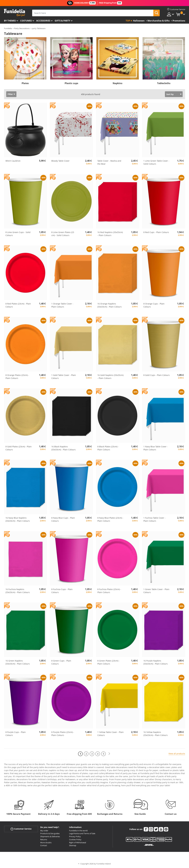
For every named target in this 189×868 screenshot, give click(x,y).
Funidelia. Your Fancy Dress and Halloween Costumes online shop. (14, 13)
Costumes (26, 21)
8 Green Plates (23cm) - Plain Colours (108, 662)
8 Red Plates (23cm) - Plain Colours (18, 305)
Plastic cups (71, 83)
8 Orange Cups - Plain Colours (154, 305)
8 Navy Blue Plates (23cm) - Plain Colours (110, 519)
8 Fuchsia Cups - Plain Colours (62, 591)
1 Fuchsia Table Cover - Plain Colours (154, 519)
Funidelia (8, 28)
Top (128, 21)
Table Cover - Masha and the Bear (109, 162)
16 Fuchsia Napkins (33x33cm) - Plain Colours (18, 591)
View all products (177, 754)
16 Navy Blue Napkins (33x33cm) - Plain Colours (18, 519)
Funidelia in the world (78, 831)
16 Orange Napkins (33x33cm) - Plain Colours (110, 305)
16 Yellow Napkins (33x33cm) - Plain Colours (156, 734)
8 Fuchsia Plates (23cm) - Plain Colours (109, 591)
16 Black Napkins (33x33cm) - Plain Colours (63, 448)
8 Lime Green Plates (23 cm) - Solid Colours (63, 234)
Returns (44, 839)
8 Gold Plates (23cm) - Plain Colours (19, 448)
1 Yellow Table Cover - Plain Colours (111, 734)
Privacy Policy (75, 836)
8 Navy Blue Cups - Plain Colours (63, 519)
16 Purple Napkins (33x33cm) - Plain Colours (156, 662)
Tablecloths (164, 83)
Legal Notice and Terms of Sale (82, 833)
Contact (44, 845)
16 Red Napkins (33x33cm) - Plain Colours (110, 234)
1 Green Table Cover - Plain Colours (156, 591)
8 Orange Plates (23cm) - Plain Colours (17, 377)
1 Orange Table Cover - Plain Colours (62, 305)
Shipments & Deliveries (50, 836)
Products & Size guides (50, 833)
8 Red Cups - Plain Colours (156, 232)
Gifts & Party (62, 21)
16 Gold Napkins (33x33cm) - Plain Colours (110, 377)
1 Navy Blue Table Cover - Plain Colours (156, 448)
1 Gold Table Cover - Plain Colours (64, 377)
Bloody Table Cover (60, 161)
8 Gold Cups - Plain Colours (157, 375)
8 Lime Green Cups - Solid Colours (18, 234)
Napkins (118, 83)
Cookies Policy (75, 839)
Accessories (43, 21)
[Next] (109, 754)
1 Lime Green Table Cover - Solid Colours (156, 162)
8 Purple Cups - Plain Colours (16, 734)
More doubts (46, 843)
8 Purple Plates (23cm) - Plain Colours (63, 734)
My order (44, 831)
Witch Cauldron (13, 161)
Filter (10, 94)
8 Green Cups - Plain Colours (61, 662)
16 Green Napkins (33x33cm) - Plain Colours (18, 662)
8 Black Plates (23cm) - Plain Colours (108, 448)
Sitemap (73, 845)
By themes (10, 21)
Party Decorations (22, 28)
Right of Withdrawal (78, 843)
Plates (25, 83)
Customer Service (21, 829)
